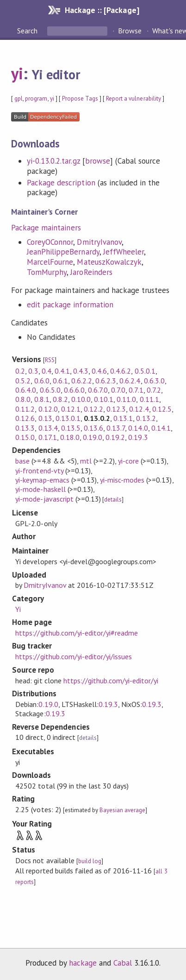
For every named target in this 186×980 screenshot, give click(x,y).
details (113, 500)
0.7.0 (118, 390)
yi (17, 73)
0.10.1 (104, 399)
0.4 (46, 371)
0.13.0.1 (68, 418)
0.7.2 (154, 390)
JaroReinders (91, 272)
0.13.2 (146, 418)
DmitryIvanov (99, 242)
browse (98, 161)
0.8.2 (60, 399)
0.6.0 (42, 381)
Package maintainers (46, 228)
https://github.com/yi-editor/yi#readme (77, 633)
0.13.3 (25, 428)
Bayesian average (122, 810)
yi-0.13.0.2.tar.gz (53, 161)
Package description (61, 183)
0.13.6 (93, 428)
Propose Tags (80, 99)
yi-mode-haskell (40, 489)
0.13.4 (48, 428)
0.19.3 (138, 437)
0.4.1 (62, 371)
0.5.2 (23, 381)
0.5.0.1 (145, 371)
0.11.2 (25, 409)
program (36, 99)
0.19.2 (115, 437)
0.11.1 (149, 399)
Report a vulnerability (133, 99)
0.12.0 (48, 409)
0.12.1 (71, 409)
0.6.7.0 (98, 390)
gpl (19, 99)
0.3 (33, 371)
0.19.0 (93, 437)
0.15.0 (25, 437)
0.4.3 (81, 371)
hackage (83, 963)
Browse (130, 31)
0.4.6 (99, 371)
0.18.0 (70, 437)
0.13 (45, 418)
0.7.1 (136, 390)
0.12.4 (139, 409)
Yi (18, 609)
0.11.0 (126, 399)
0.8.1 (42, 399)
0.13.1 (123, 418)
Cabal (123, 963)
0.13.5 (71, 428)
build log (90, 861)
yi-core (128, 461)
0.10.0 (81, 399)
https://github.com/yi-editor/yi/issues (74, 656)
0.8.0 (23, 399)
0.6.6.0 (74, 390)
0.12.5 (162, 409)
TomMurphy (47, 272)
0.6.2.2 (82, 381)
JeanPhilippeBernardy (63, 252)
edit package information (70, 305)
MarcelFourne (50, 262)
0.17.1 (48, 437)
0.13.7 (116, 428)
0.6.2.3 (106, 381)
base (22, 461)
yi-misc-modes (122, 480)
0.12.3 (116, 409)
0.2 (20, 371)
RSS (50, 360)
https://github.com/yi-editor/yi (111, 681)
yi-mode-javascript (44, 499)
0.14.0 (138, 428)
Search (28, 31)
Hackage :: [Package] (102, 10)
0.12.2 (93, 409)
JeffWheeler (124, 252)
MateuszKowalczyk (109, 262)
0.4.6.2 (121, 371)
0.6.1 (60, 381)
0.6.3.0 (154, 381)
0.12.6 (25, 418)
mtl (86, 461)
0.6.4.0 (26, 390)
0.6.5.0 (50, 390)
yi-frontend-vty (39, 471)
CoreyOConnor (50, 242)
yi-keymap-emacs (42, 480)
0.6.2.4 (130, 381)
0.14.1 (161, 428)
